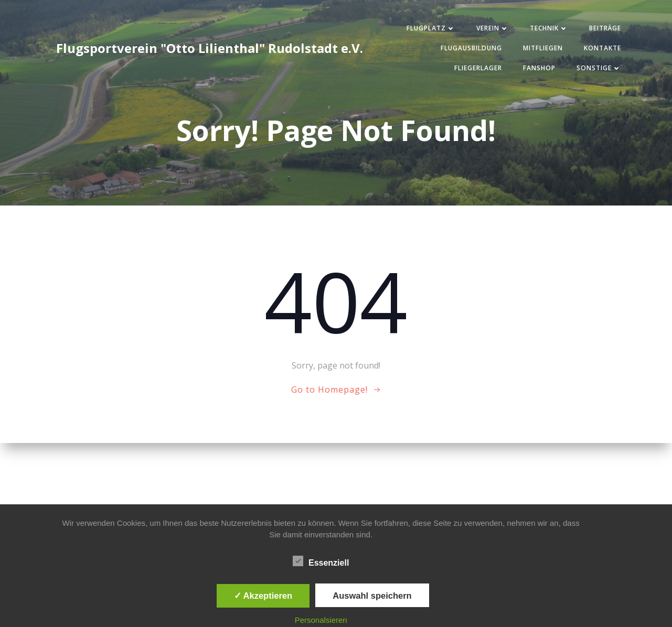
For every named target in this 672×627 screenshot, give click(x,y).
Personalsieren (321, 620)
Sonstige (599, 68)
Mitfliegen (543, 48)
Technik (549, 28)
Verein (493, 28)
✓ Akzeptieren (263, 596)
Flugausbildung (471, 48)
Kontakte (602, 48)
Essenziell (321, 561)
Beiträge (605, 28)
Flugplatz (431, 28)
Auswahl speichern (372, 596)
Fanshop (539, 68)
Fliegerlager (478, 68)
